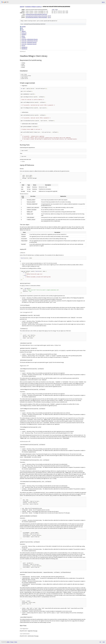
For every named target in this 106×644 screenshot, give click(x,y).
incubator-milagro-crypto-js (33, 7)
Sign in (103, 2)
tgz (56, 10)
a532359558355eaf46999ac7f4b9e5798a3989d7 (36, 17)
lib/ (22, 28)
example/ (24, 27)
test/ (23, 30)
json (104, 642)
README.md (24, 49)
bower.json (24, 33)
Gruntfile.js (24, 34)
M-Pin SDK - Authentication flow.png (30, 39)
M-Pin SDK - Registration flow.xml (29, 44)
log (53, 10)
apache (22, 7)
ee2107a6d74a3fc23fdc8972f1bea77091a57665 (36, 16)
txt (100, 642)
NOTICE (23, 46)
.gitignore (24, 31)
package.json (24, 47)
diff (49, 16)
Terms (16, 642)
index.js (23, 36)
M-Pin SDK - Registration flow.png (29, 42)
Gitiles (8, 642)
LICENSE (23, 38)
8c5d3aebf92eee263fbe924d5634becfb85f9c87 (36, 14)
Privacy (12, 642)
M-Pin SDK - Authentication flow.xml (30, 41)
